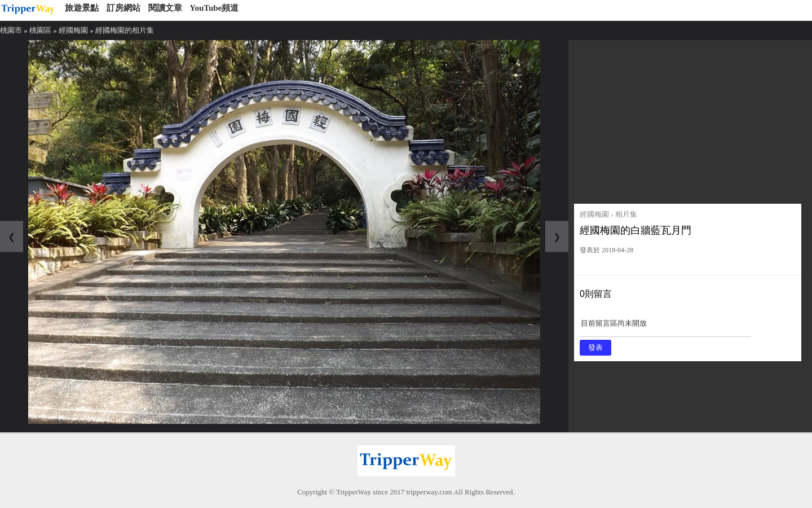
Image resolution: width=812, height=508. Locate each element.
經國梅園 (73, 30)
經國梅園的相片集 (125, 30)
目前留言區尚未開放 (665, 327)
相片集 (626, 214)
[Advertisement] (688, 119)
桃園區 (40, 30)
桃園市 (11, 30)
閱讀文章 (165, 8)
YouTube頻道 (214, 8)
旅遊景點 (82, 8)
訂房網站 (123, 8)
